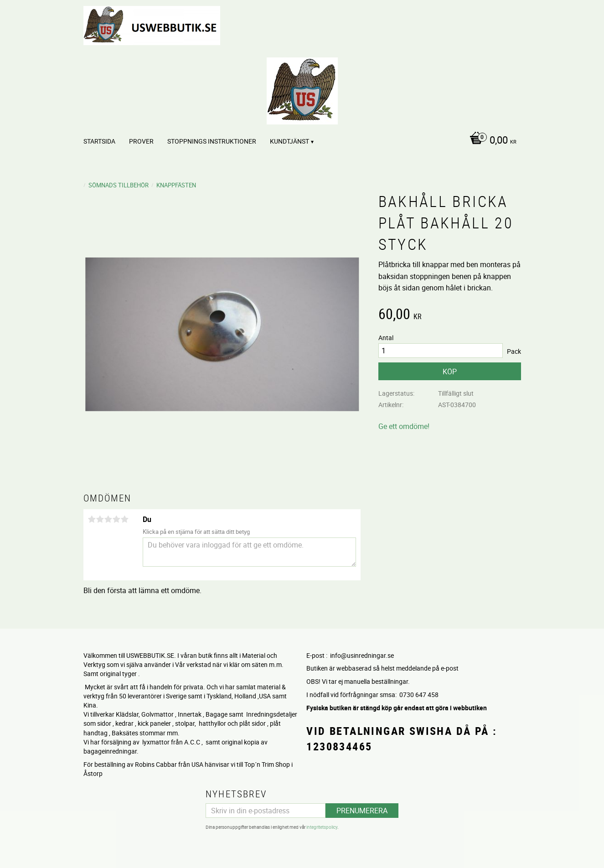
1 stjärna (92, 519)
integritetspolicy (322, 827)
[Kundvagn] (491, 141)
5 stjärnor (125, 519)
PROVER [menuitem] (141, 141)
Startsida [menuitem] (99, 141)
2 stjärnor (100, 519)
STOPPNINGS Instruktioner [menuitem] (212, 141)
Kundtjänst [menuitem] (289, 141)
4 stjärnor (117, 519)
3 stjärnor (108, 519)
